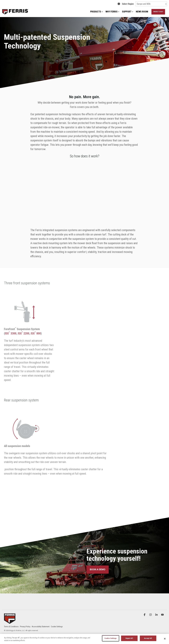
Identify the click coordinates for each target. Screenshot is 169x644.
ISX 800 (36, 333)
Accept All (148, 638)
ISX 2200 (24, 333)
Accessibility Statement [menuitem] (41, 627)
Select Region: (128, 4)
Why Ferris (112, 12)
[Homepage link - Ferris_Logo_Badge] (10, 622)
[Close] (165, 639)
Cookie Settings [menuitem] (57, 627)
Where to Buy (158, 12)
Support (128, 12)
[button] (145, 615)
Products (97, 12)
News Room (142, 12)
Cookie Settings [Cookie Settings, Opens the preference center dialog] (111, 638)
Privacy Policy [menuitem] (25, 627)
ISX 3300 (11, 333)
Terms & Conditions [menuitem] (11, 627)
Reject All (129, 638)
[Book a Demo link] (98, 570)
